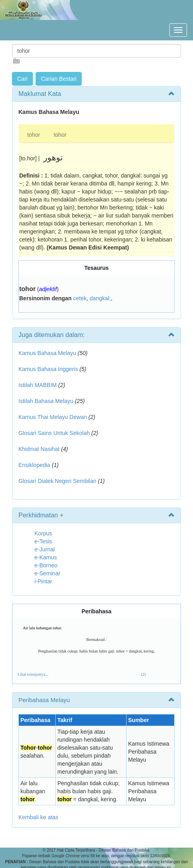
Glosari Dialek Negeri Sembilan (57, 481)
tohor (34, 135)
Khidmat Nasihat (39, 449)
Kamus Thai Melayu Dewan (53, 417)
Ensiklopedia (34, 465)
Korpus (43, 533)
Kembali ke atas (38, 817)
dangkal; (100, 298)
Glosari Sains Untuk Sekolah (54, 433)
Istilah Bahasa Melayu (46, 401)
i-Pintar (43, 581)
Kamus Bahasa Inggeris (48, 369)
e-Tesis (43, 541)
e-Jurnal (45, 549)
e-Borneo (46, 565)
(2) (144, 674)
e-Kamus (46, 557)
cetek (80, 298)
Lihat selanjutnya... (33, 674)
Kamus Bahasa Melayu (48, 353)
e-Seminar (47, 573)
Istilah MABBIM (38, 385)
